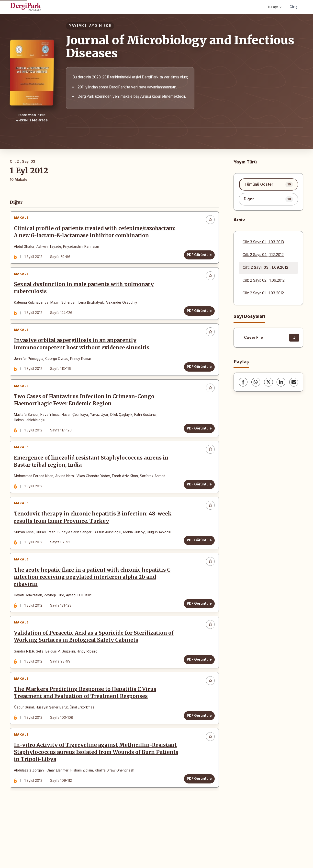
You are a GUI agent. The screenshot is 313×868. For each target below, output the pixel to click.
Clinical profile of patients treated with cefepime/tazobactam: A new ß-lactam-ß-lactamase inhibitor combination (95, 238)
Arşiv (239, 220)
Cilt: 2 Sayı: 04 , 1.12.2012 (263, 255)
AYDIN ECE (100, 26)
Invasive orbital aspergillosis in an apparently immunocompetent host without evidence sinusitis (84, 362)
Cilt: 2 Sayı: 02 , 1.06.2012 (264, 280)
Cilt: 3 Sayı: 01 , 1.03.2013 (263, 242)
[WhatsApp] (256, 382)
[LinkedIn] (281, 382)
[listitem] (268, 184)
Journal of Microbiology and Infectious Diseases (180, 47)
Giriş (293, 7)
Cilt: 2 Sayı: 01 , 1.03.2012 (263, 293)
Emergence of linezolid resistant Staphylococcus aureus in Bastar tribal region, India (93, 489)
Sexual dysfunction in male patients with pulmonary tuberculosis (86, 302)
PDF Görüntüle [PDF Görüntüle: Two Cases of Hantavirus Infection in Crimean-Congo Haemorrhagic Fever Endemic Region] (197, 451)
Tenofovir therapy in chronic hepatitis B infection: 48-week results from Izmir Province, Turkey (95, 549)
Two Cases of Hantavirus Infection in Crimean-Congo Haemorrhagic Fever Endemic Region (86, 423)
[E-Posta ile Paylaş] (294, 382)
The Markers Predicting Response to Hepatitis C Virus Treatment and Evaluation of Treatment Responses (87, 738)
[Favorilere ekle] (208, 222)
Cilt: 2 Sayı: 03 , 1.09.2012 (265, 267)
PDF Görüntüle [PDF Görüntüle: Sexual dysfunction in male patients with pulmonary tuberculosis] (197, 325)
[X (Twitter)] (268, 382)
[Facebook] (243, 382)
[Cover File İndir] (294, 338)
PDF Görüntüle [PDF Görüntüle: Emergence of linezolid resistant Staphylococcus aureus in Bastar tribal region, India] (197, 512)
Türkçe (274, 7)
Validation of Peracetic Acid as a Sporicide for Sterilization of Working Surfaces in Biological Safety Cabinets (96, 678)
